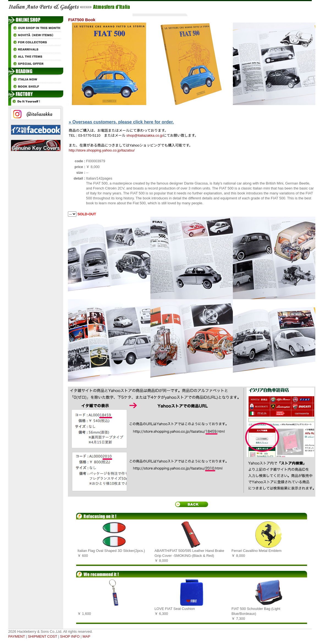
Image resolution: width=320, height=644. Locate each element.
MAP (86, 636)
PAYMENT (17, 636)
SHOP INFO (70, 636)
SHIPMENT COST (42, 636)
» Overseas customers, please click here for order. (121, 122)
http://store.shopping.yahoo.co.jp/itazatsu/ (102, 150)
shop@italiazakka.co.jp (145, 135)
